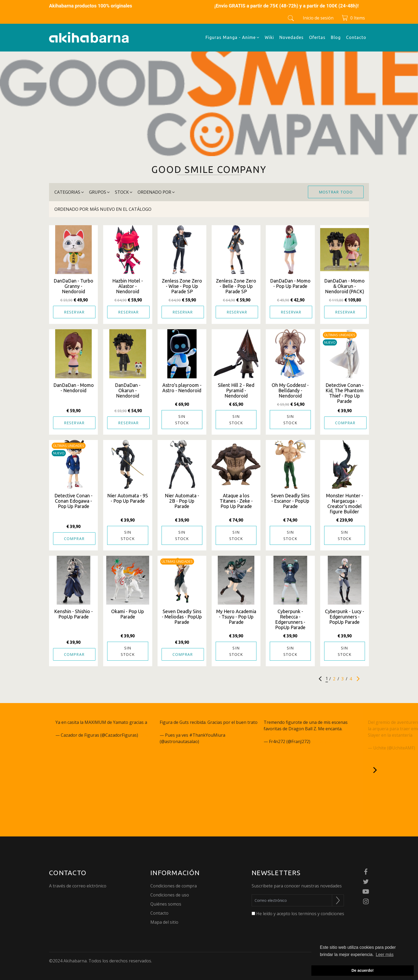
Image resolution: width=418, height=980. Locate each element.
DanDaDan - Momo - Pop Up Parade (290, 283)
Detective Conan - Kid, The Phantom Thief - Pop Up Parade (345, 393)
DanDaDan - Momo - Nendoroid (74, 388)
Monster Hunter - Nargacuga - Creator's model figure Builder (345, 503)
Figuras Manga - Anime (232, 37)
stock (124, 192)
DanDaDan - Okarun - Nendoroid (128, 390)
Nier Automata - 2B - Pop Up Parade (182, 501)
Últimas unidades (340, 335)
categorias (69, 192)
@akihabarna (69, 729)
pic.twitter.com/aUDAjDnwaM (217, 729)
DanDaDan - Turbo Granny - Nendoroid (73, 286)
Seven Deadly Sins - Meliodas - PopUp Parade (182, 617)
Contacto (356, 37)
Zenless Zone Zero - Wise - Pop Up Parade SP (182, 286)
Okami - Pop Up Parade (128, 614)
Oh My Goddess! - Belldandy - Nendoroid (290, 390)
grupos (99, 192)
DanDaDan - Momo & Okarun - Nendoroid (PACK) (344, 286)
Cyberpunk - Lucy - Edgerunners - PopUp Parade (345, 617)
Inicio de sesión (318, 18)
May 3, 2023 (212, 741)
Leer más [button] (385, 955)
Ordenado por (156, 192)
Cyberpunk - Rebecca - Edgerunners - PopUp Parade (290, 619)
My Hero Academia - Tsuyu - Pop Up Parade (236, 617)
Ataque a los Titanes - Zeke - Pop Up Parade (236, 501)
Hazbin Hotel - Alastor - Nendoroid (128, 286)
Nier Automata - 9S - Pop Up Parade (128, 498)
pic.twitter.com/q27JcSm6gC (110, 729)
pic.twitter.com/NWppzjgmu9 (293, 735)
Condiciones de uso (170, 895)
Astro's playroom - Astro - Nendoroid (182, 388)
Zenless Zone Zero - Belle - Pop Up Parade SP (236, 286)
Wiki (269, 37)
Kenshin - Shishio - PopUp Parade (73, 614)
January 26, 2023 (328, 741)
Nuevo (330, 342)
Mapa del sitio (164, 922)
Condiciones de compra (174, 886)
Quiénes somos (166, 904)
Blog (336, 37)
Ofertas (317, 37)
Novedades (292, 37)
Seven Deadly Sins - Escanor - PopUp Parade (290, 501)
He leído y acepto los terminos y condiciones (300, 914)
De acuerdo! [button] (362, 970)
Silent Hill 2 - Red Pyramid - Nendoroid (236, 390)
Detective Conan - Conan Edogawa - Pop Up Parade (73, 501)
